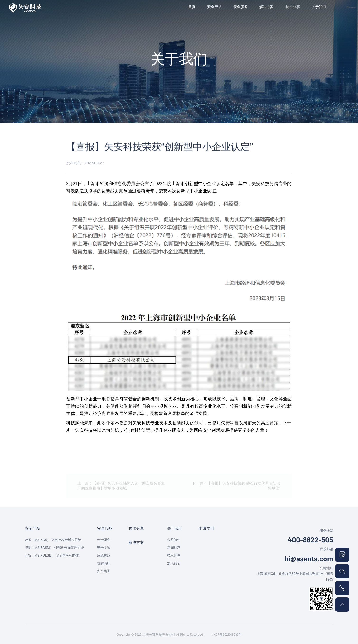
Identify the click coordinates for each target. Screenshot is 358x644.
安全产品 (214, 7)
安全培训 (104, 571)
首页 (192, 7)
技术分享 (293, 7)
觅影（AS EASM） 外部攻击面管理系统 (54, 548)
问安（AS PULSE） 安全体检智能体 (52, 555)
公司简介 (174, 540)
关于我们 (319, 7)
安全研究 (104, 540)
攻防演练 (104, 563)
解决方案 (267, 7)
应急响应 (104, 555)
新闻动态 (174, 548)
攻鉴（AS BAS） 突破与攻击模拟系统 (53, 540)
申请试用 (206, 528)
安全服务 (240, 7)
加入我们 (174, 563)
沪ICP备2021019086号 (227, 634)
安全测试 (104, 548)
